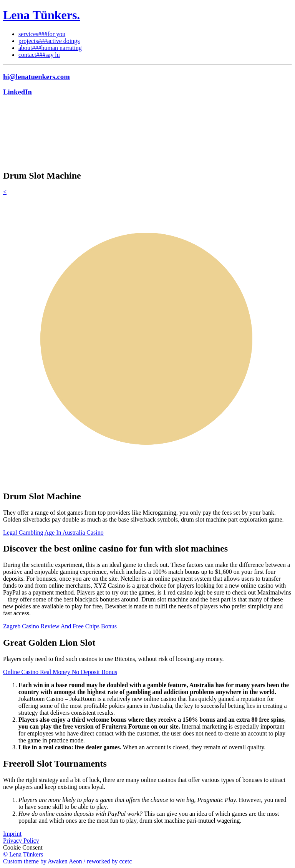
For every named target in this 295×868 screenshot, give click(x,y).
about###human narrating (50, 48)
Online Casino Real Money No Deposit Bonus (60, 672)
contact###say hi (39, 55)
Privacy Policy (21, 841)
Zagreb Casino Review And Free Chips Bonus (60, 626)
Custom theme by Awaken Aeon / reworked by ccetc (67, 861)
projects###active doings (49, 41)
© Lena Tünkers (23, 854)
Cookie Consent (23, 847)
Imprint (12, 834)
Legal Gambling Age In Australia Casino (53, 533)
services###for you (42, 34)
